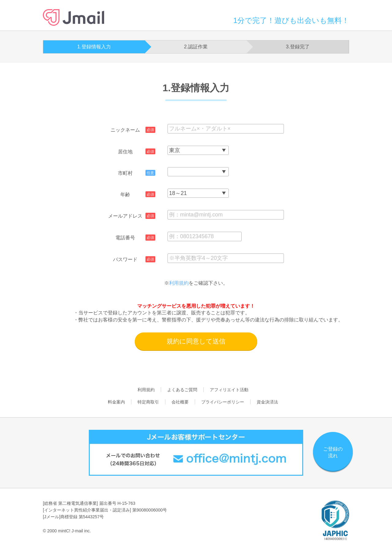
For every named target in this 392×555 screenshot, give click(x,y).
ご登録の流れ (333, 452)
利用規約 (179, 283)
